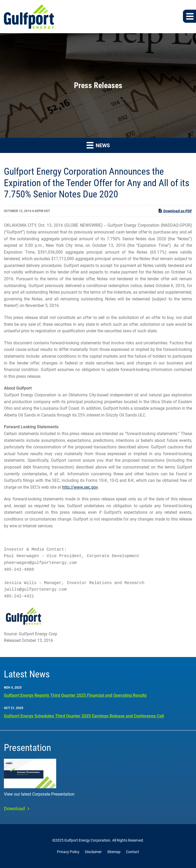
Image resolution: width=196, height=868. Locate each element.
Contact (132, 852)
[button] (189, 16)
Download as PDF (175, 211)
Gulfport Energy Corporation (87, 840)
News (98, 145)
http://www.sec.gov (80, 487)
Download (14, 809)
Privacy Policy (68, 852)
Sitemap (114, 852)
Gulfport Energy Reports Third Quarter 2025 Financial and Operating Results (75, 695)
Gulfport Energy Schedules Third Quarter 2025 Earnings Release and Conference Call (84, 716)
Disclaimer (93, 852)
